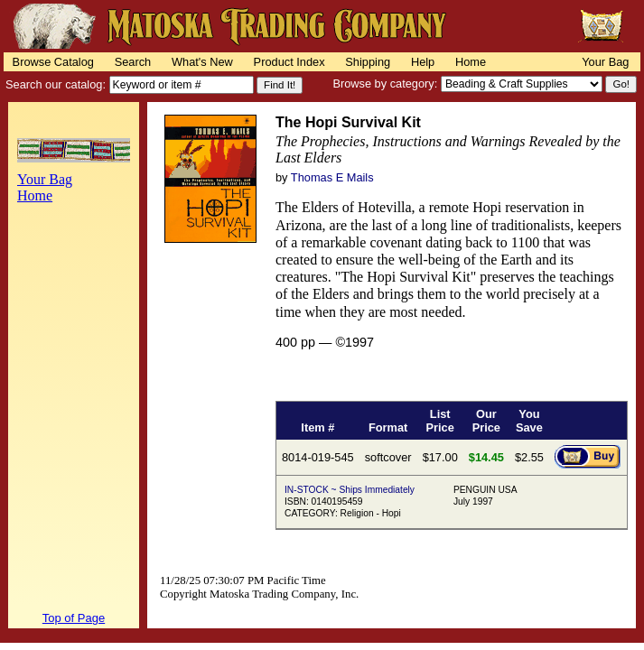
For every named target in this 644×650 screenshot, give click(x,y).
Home (471, 62)
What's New (202, 62)
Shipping (368, 62)
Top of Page (74, 618)
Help (423, 62)
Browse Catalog (53, 62)
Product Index (289, 62)
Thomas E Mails (332, 177)
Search (133, 62)
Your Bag (605, 62)
